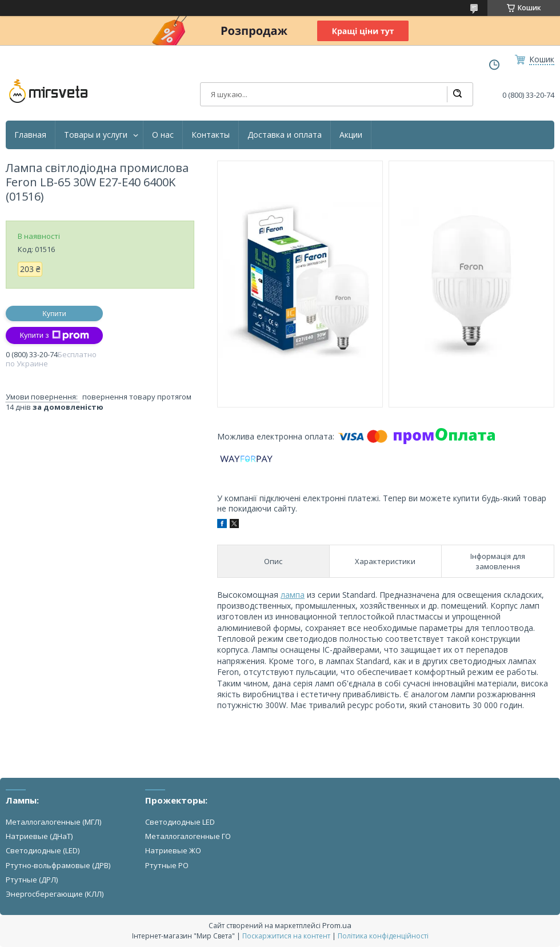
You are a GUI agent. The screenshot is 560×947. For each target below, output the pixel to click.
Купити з (54, 335)
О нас (163, 135)
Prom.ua (337, 925)
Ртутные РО (167, 865)
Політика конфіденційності (383, 936)
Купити (54, 313)
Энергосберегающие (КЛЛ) (55, 894)
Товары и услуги (96, 135)
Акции (351, 135)
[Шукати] (457, 94)
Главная (30, 135)
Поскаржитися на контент (286, 936)
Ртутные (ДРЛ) (32, 880)
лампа (293, 595)
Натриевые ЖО (173, 850)
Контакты (211, 135)
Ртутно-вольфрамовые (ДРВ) (58, 865)
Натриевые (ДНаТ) (39, 836)
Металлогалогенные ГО (188, 836)
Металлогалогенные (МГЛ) (53, 822)
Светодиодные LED (180, 822)
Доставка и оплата (285, 135)
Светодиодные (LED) (43, 850)
